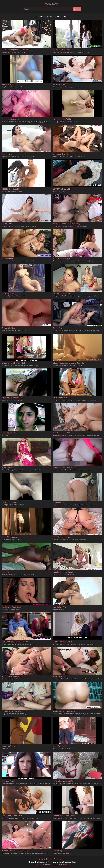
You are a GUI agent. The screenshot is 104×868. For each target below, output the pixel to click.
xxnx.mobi (38, 865)
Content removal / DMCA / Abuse (57, 865)
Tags (56, 859)
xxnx (52, 4)
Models (62, 859)
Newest (42, 859)
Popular (49, 859)
